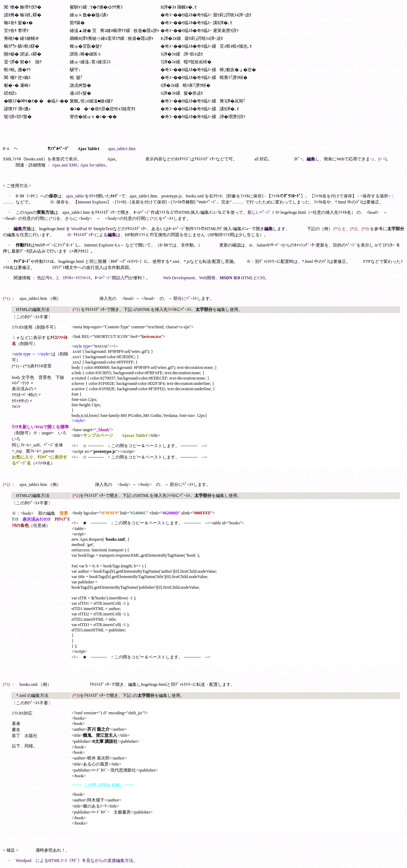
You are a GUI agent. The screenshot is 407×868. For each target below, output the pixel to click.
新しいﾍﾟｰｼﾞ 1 (261, 212)
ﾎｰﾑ (6, 149)
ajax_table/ (75, 196)
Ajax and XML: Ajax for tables (79, 165)
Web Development (179, 278)
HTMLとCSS (253, 278)
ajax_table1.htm (122, 149)
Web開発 (207, 278)
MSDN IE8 (230, 278)
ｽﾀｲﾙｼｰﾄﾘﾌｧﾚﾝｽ (77, 278)
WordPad (79, 229)
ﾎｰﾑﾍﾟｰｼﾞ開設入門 (112, 278)
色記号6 (45, 278)
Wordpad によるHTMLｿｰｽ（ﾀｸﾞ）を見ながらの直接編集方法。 (77, 861)
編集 (311, 159)
